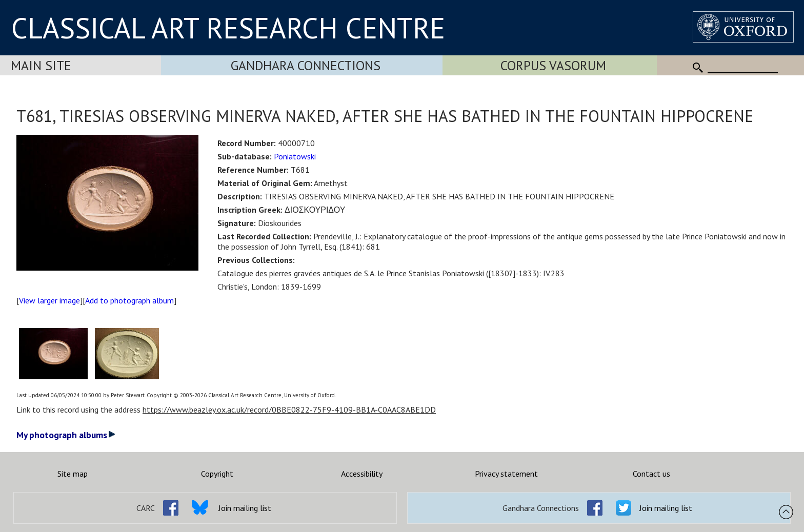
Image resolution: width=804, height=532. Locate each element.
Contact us (651, 474)
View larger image (49, 300)
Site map (73, 474)
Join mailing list (245, 508)
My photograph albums (66, 435)
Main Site (41, 65)
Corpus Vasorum (553, 65)
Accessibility (362, 474)
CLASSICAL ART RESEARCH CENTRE (228, 28)
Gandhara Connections (306, 65)
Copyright (217, 474)
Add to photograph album (129, 300)
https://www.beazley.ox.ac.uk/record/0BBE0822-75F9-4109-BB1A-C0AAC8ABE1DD (289, 410)
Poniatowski (295, 156)
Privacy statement (506, 474)
